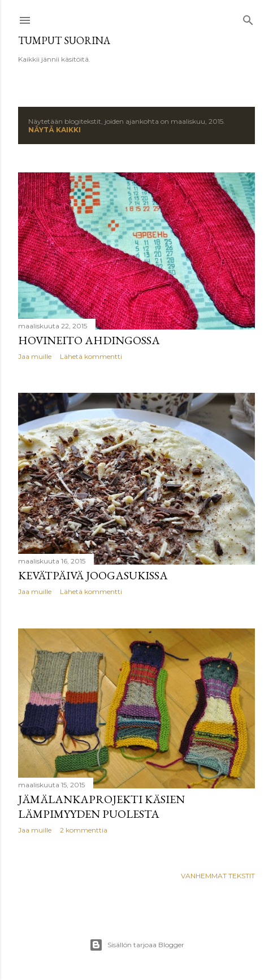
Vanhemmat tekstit (218, 876)
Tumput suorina (64, 40)
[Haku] (248, 18)
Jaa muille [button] (35, 356)
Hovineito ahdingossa (89, 340)
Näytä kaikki (55, 130)
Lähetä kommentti (91, 356)
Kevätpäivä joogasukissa (93, 575)
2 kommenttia (84, 830)
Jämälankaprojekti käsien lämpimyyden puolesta (101, 806)
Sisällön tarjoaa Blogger (137, 945)
